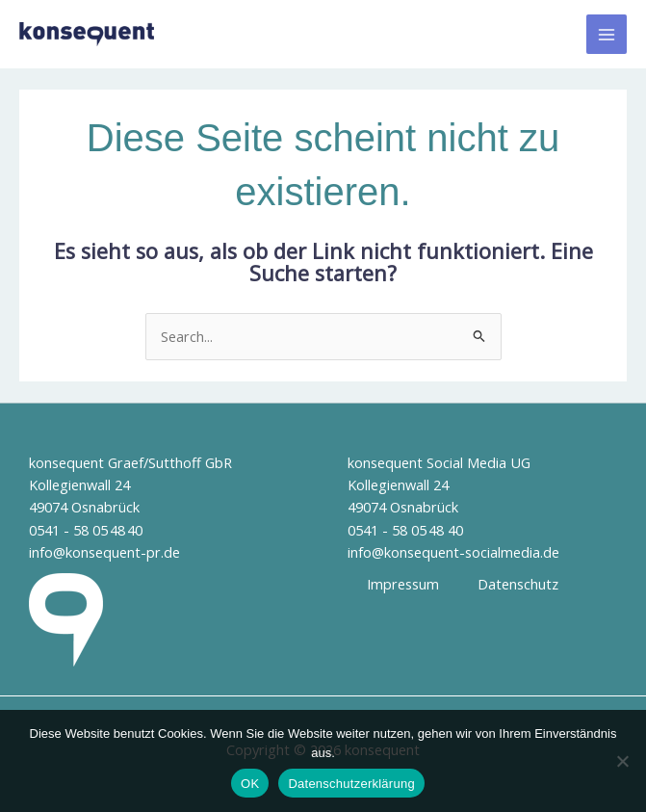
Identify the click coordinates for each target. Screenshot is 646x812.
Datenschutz (518, 584)
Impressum (403, 584)
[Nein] (622, 761)
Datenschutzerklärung (351, 784)
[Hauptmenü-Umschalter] (607, 35)
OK (250, 784)
